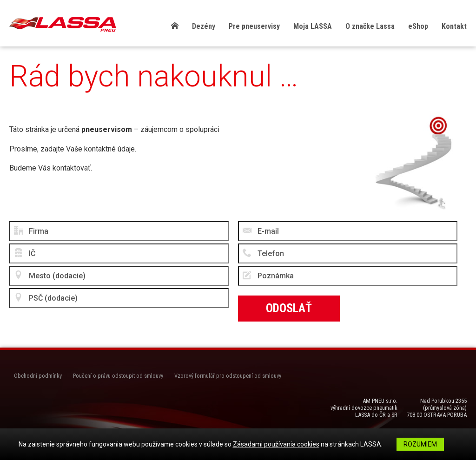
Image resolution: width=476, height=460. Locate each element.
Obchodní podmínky (38, 376)
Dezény (204, 26)
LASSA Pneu (63, 24)
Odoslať (289, 308)
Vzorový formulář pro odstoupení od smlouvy (228, 376)
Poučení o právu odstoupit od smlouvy (118, 376)
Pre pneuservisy (254, 26)
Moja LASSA (313, 26)
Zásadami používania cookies (276, 444)
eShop (418, 26)
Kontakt (454, 26)
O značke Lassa (370, 26)
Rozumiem (420, 444)
